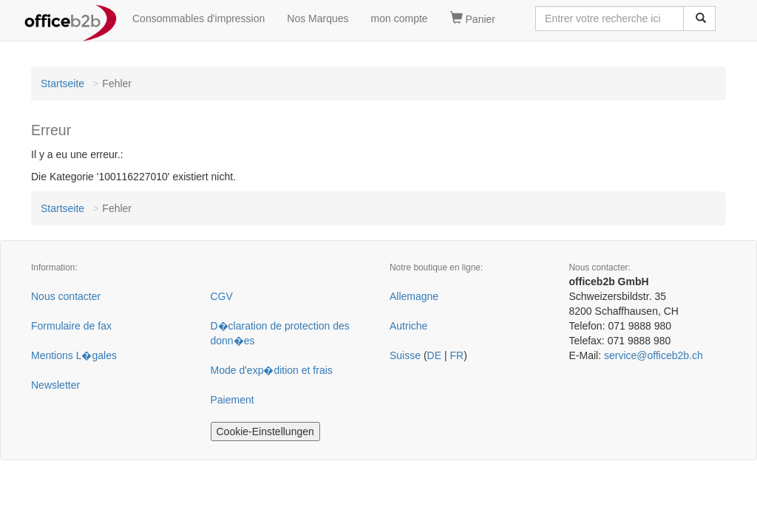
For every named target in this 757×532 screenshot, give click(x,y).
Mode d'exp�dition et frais (272, 370)
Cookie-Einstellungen (265, 432)
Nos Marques (318, 18)
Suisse (405, 355)
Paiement (232, 400)
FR (456, 355)
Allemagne (414, 296)
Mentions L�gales (74, 355)
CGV (222, 296)
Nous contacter (66, 296)
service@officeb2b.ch (654, 355)
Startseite (62, 83)
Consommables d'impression (198, 18)
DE (434, 355)
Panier (473, 18)
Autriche (408, 326)
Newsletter (55, 385)
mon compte (400, 18)
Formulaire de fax (71, 326)
